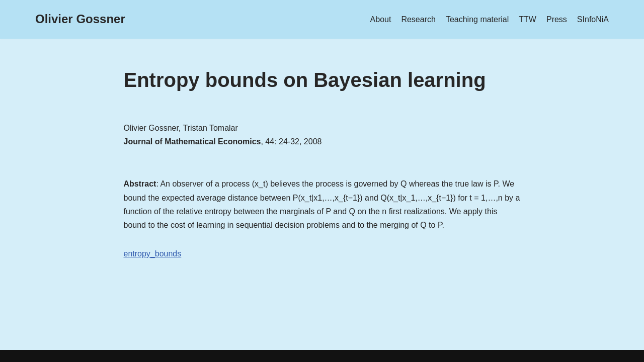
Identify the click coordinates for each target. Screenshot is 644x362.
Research (418, 19)
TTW (528, 19)
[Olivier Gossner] (80, 19)
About (381, 19)
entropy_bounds (153, 254)
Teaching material (477, 19)
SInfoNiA (593, 19)
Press (557, 19)
